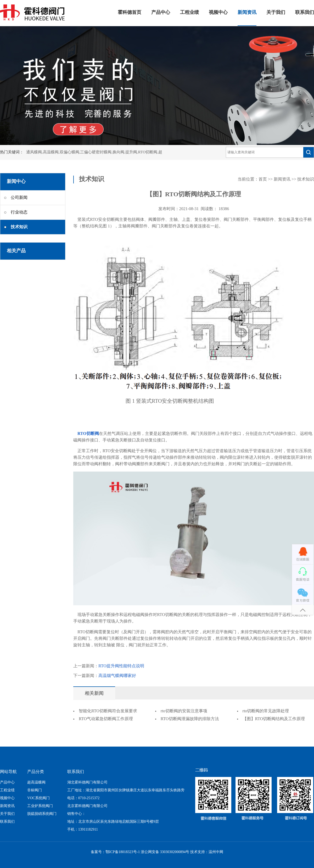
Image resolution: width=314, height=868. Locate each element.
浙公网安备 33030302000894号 (165, 852)
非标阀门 (35, 790)
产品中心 (161, 13)
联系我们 (305, 13)
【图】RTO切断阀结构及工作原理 (274, 719)
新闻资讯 (247, 13)
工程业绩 (189, 13)
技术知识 (306, 179)
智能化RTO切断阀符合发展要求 (108, 711)
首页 (263, 179)
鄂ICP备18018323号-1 (123, 852)
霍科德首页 (130, 13)
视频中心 (218, 13)
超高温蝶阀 (36, 783)
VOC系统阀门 (38, 798)
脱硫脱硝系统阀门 (42, 814)
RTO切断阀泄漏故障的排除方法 (190, 719)
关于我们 (276, 13)
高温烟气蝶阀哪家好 (117, 676)
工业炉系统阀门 (40, 806)
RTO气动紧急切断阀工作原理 (106, 719)
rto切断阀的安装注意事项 (184, 711)
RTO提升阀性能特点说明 (121, 666)
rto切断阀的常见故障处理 (266, 711)
